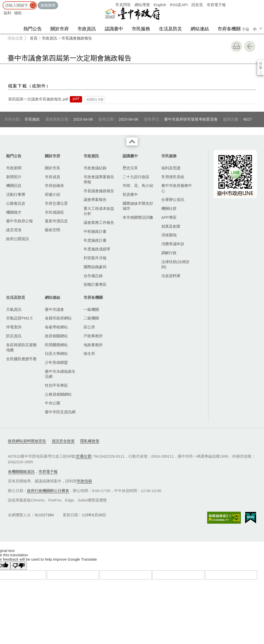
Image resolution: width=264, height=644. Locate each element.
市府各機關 (229, 29)
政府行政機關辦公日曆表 (48, 491)
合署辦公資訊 (173, 199)
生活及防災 (170, 29)
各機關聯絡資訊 (21, 472)
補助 (18, 13)
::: (2, 2)
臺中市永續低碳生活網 (60, 374)
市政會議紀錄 (95, 168)
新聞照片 (14, 177)
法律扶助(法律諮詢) (175, 264)
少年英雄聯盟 (56, 362)
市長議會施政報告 (77, 38)
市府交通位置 (56, 203)
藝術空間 (52, 230)
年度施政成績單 (97, 249)
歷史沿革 (130, 168)
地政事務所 (93, 345)
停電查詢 (14, 327)
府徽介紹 (52, 194)
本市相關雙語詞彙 (138, 217)
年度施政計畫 (95, 240)
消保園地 (169, 235)
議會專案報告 (95, 199)
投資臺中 (130, 194)
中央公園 (52, 403)
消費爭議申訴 (173, 244)
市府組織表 (54, 185)
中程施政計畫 (95, 231)
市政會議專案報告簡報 (99, 179)
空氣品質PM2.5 (19, 318)
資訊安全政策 (63, 441)
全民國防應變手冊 (21, 359)
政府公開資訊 (18, 239)
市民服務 (141, 29)
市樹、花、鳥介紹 (138, 185)
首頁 (34, 38)
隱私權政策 (90, 441)
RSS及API (179, 5)
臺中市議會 (54, 309)
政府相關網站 (56, 336)
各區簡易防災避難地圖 (21, 347)
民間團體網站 (56, 345)
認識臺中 (114, 29)
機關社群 (169, 208)
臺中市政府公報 (19, 221)
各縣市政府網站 (58, 318)
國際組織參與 (95, 267)
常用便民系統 (173, 177)
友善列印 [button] (236, 46)
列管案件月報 (95, 258)
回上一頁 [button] (250, 46)
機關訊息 (14, 185)
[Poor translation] (19, 566)
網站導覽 (142, 5)
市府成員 (52, 177)
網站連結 (200, 29)
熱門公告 (33, 29)
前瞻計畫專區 (95, 284)
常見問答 (123, 5)
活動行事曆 (16, 194)
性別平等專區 (56, 385)
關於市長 (52, 168)
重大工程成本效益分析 (99, 211)
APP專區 (169, 217)
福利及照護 (171, 168)
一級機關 (91, 309)
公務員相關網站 (58, 394)
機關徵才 (14, 212)
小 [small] (255, 29)
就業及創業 (171, 226)
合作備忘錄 (93, 276)
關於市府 (60, 29)
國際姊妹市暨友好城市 (138, 206)
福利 (7, 13)
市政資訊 (87, 29)
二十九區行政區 (136, 177)
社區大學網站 (56, 353)
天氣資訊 (14, 309)
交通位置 (84, 456)
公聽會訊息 (16, 203)
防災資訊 (14, 336)
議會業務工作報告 (99, 222)
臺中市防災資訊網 (60, 412)
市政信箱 (84, 481)
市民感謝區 (54, 212)
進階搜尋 (48, 5)
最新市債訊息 (56, 221)
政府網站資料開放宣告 (27, 441)
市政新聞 (14, 168)
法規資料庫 (171, 276)
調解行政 (169, 253)
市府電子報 (216, 5)
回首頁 (197, 5)
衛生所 (89, 353)
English (160, 5)
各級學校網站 (56, 327)
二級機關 (91, 318)
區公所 (89, 327)
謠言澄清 (14, 230)
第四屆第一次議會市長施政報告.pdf (38, 99)
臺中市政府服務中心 (177, 188)
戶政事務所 (93, 336)
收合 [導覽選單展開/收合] (132, 141)
